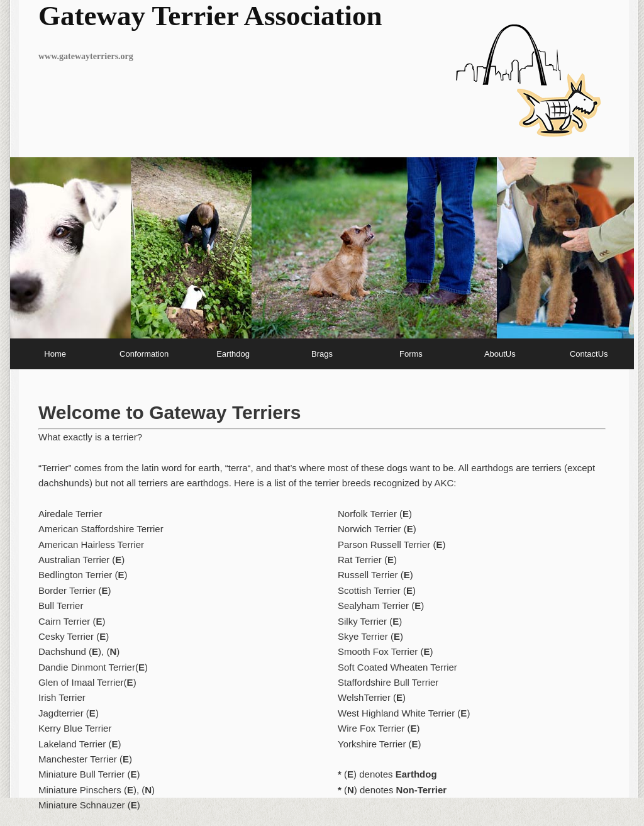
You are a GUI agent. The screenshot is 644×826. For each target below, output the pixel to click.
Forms (411, 354)
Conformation (144, 354)
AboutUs (500, 354)
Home (55, 354)
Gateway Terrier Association (210, 16)
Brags (322, 354)
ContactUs (589, 354)
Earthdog (233, 354)
